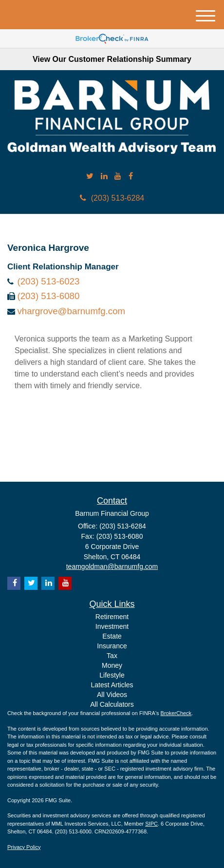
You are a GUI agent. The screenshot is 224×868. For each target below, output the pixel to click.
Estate (112, 636)
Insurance (112, 646)
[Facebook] (131, 177)
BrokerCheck (176, 713)
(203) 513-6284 (112, 198)
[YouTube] (118, 177)
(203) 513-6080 (48, 296)
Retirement (112, 617)
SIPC (151, 824)
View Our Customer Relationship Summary (112, 59)
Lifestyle (112, 675)
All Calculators (112, 704)
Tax (112, 656)
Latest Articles (112, 685)
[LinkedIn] (104, 177)
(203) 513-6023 (48, 281)
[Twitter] (90, 177)
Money (112, 665)
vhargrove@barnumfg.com (71, 311)
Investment (112, 626)
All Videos (112, 695)
